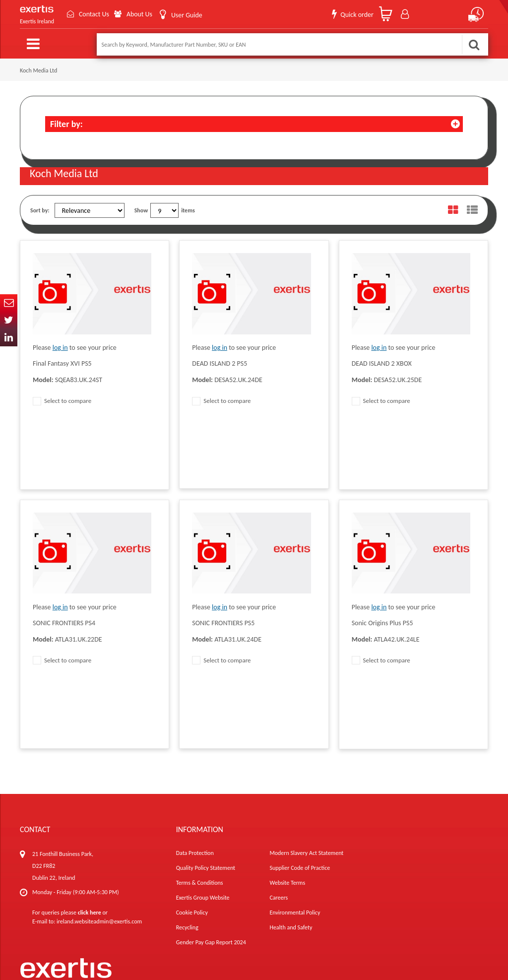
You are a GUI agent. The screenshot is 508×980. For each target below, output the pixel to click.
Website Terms (287, 748)
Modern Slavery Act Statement (306, 718)
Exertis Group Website (203, 763)
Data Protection (195, 718)
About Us (139, 14)
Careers (279, 763)
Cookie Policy (192, 778)
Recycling (187, 792)
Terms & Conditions (200, 748)
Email (9, 303)
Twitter (9, 320)
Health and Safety (291, 792)
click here (90, 778)
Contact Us (93, 14)
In (9, 338)
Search (474, 44)
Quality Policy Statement (206, 733)
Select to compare (62, 401)
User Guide (186, 15)
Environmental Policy (295, 778)
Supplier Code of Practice (300, 733)
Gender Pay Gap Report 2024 (211, 807)
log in (60, 348)
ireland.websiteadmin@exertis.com (99, 786)
